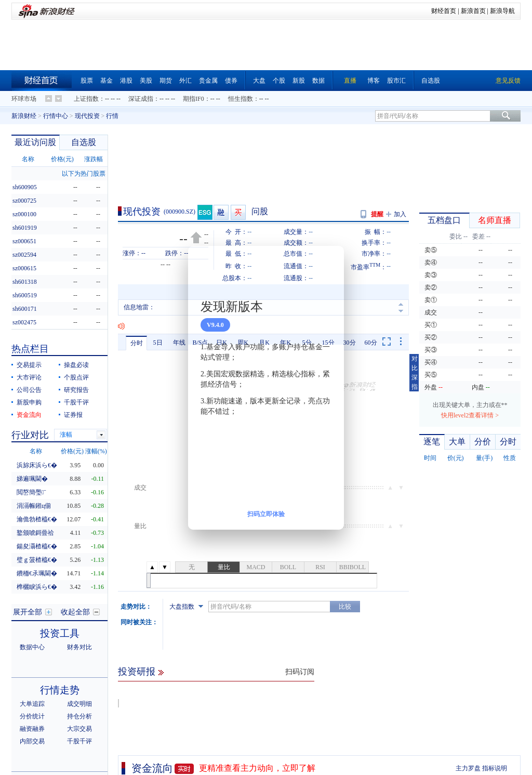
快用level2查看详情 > (470, 415)
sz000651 (24, 241)
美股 (146, 81)
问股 (260, 211)
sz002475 (24, 322)
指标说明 (495, 768)
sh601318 (25, 282)
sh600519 (25, 295)
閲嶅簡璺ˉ (31, 492)
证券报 (73, 415)
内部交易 (32, 741)
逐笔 (432, 442)
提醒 (377, 214)
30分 (350, 343)
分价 (483, 442)
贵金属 (208, 81)
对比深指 (415, 373)
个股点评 (76, 377)
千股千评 (76, 402)
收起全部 (75, 612)
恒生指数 (241, 99)
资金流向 (152, 768)
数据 (318, 81)
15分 (328, 343)
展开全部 (28, 612)
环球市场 (24, 99)
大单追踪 (32, 704)
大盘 (259, 81)
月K (264, 343)
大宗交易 (79, 729)
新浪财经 (24, 116)
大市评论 (29, 377)
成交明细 (79, 704)
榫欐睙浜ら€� (37, 587)
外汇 (185, 81)
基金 (107, 81)
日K (222, 343)
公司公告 (29, 390)
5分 (307, 343)
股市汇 (396, 81)
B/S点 (200, 343)
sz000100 (24, 214)
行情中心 (56, 116)
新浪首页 (473, 11)
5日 (158, 343)
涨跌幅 (94, 159)
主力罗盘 (468, 768)
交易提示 (29, 365)
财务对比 (79, 647)
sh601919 (25, 228)
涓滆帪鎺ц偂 (34, 506)
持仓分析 (79, 716)
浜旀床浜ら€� (37, 465)
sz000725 (24, 201)
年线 (179, 343)
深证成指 (141, 99)
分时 (137, 343)
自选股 (431, 81)
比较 (345, 607)
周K (243, 343)
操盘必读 (76, 365)
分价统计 (32, 716)
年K (285, 343)
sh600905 (25, 187)
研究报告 (76, 390)
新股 (299, 81)
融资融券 (32, 729)
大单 (457, 442)
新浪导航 (502, 11)
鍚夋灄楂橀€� (37, 546)
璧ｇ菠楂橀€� (37, 560)
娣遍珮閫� (32, 479)
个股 (279, 81)
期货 (166, 81)
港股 (126, 81)
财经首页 (444, 11)
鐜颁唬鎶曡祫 (35, 533)
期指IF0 (194, 99)
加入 (400, 214)
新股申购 (29, 402)
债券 (231, 81)
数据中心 (32, 647)
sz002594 (24, 255)
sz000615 (24, 268)
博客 (374, 81)
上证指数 (86, 99)
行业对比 (30, 435)
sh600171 (25, 309)
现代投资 (87, 116)
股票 (87, 81)
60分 (371, 343)
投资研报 (137, 672)
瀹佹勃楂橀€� (37, 519)
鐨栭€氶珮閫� (37, 573)
